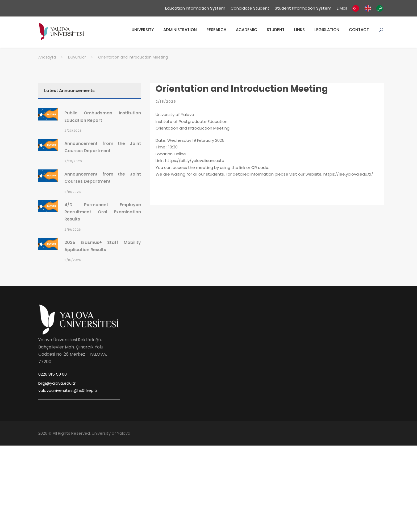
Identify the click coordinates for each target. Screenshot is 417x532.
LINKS (299, 30)
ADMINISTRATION (180, 30)
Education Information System (195, 8)
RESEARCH (216, 30)
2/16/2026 (73, 260)
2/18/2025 (166, 101)
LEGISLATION (327, 30)
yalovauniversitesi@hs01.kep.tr (68, 390)
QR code (260, 167)
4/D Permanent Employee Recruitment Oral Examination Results (103, 212)
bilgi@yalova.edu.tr (57, 383)
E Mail (342, 8)
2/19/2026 (73, 192)
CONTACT (359, 30)
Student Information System (303, 8)
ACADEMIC (247, 30)
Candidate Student (250, 8)
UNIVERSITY (143, 30)
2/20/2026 (73, 161)
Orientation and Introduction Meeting (242, 89)
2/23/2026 (73, 131)
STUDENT (276, 30)
